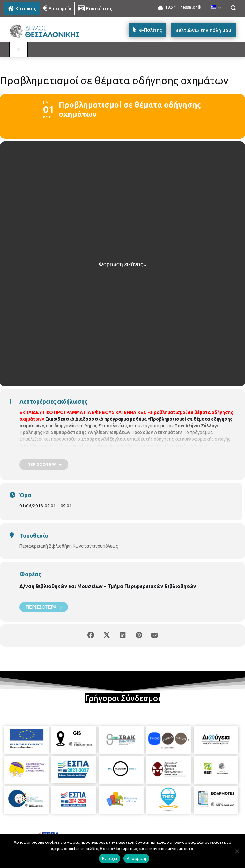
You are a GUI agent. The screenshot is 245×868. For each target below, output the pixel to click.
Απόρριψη (136, 858)
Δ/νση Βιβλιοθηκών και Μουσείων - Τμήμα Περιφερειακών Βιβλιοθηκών (108, 586)
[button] (233, 8)
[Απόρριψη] (237, 851)
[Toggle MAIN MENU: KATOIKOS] (19, 50)
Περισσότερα (44, 607)
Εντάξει (110, 858)
